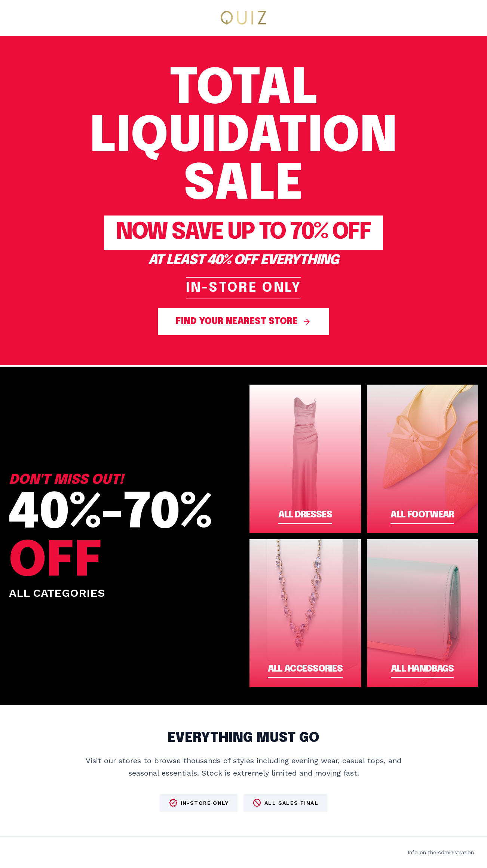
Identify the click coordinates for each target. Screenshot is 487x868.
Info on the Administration (441, 852)
